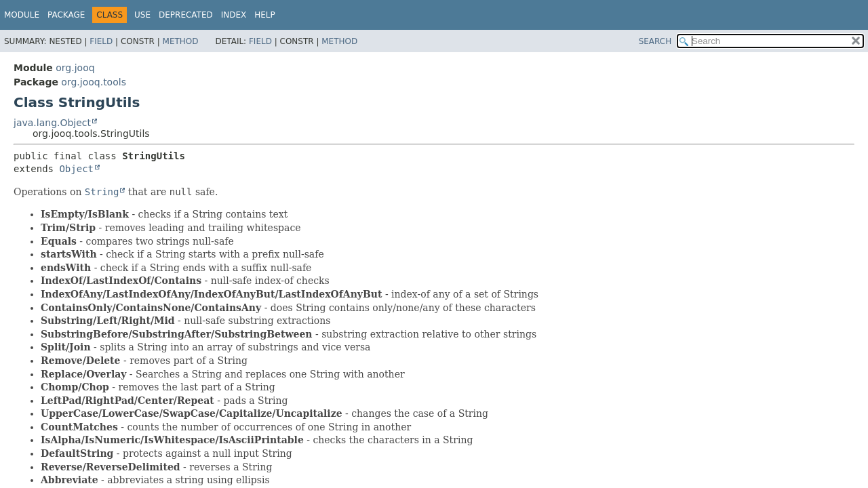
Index (234, 15)
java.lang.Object (52, 123)
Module (22, 15)
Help (265, 15)
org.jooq (75, 68)
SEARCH (655, 41)
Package (66, 15)
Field (101, 41)
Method (181, 41)
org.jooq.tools (94, 82)
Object (76, 169)
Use (142, 15)
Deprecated (186, 15)
